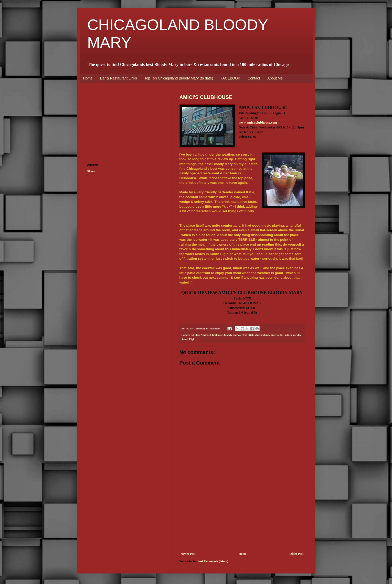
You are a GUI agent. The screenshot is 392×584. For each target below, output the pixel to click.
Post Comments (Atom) (213, 561)
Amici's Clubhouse (212, 335)
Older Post (297, 554)
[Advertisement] (242, 513)
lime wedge (277, 335)
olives (288, 335)
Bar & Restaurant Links (119, 78)
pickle (297, 335)
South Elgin (188, 339)
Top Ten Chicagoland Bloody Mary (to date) (179, 78)
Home (88, 78)
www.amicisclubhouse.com (258, 122)
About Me (275, 78)
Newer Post (188, 554)
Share (91, 171)
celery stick (247, 335)
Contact (254, 78)
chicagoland (262, 335)
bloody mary (232, 335)
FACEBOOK (230, 78)
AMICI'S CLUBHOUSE (206, 97)
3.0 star (195, 335)
